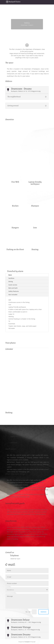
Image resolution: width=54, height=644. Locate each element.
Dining (11, 282)
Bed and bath (13, 288)
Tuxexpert (27, 642)
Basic (10, 275)
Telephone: (15, 556)
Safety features (14, 291)
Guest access (13, 285)
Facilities (11, 278)
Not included (13, 295)
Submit (44, 612)
